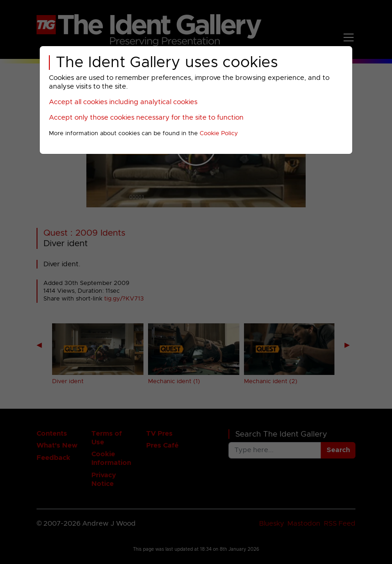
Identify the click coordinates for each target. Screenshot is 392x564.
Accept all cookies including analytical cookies (123, 102)
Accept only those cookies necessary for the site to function (146, 118)
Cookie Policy (219, 134)
